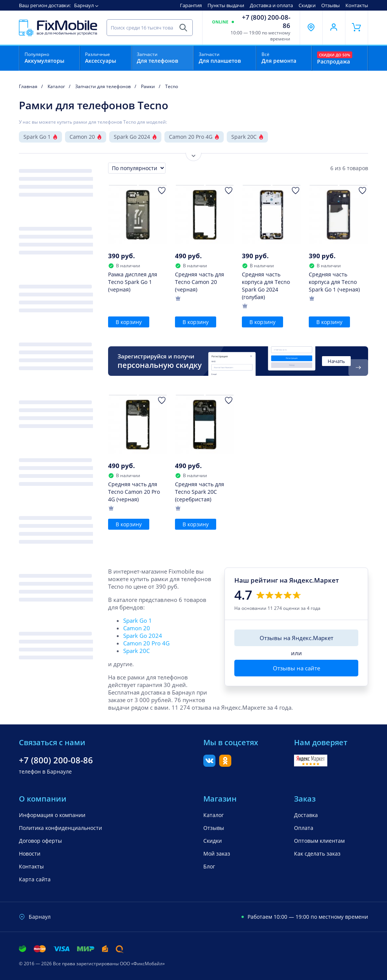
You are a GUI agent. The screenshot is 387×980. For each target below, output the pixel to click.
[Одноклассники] (225, 764)
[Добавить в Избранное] (162, 191)
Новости (30, 854)
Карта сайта (35, 879)
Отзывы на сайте (296, 668)
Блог (209, 866)
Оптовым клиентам (319, 841)
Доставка (306, 815)
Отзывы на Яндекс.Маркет (296, 638)
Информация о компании (52, 815)
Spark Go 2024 (132, 137)
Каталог (214, 815)
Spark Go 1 (37, 137)
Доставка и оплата (271, 5)
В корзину (129, 322)
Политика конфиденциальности (60, 828)
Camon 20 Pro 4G (191, 137)
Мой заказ (217, 854)
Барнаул (84, 5)
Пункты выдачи (226, 5)
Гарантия (191, 5)
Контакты (357, 5)
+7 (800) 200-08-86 (266, 22)
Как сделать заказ (317, 854)
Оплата (304, 828)
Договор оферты (40, 841)
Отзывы (330, 5)
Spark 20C (244, 137)
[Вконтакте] (209, 764)
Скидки (307, 5)
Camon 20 (82, 137)
